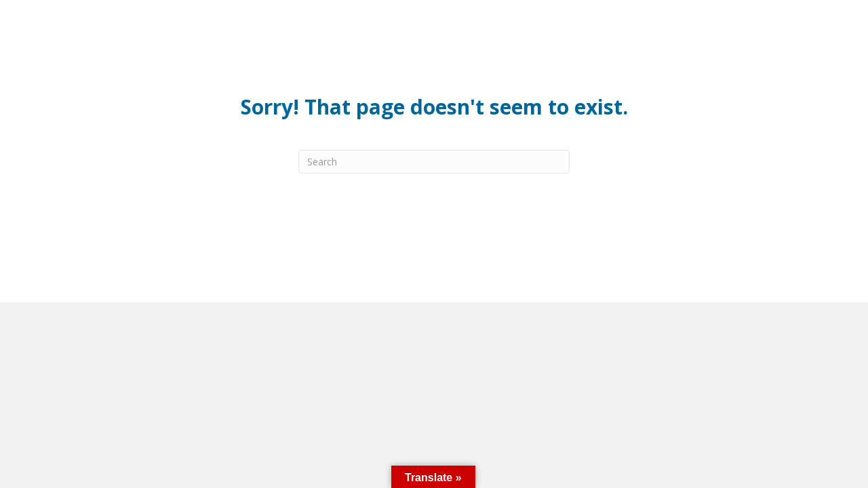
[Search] (434, 162)
